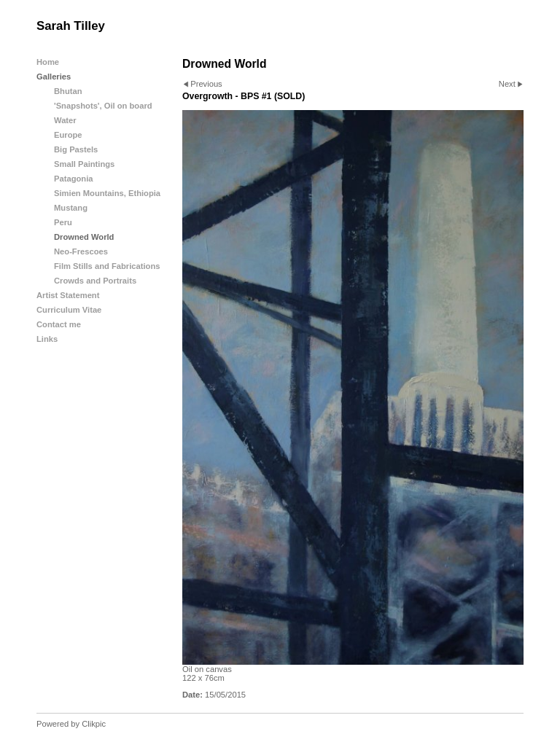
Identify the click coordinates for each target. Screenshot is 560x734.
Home (48, 62)
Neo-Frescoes (81, 251)
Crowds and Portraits (95, 281)
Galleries (54, 77)
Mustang (71, 208)
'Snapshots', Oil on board (103, 106)
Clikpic (94, 724)
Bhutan (68, 91)
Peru (63, 222)
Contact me (59, 324)
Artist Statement (68, 295)
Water (65, 120)
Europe (68, 135)
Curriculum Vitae (69, 310)
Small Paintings (84, 164)
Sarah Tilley (71, 26)
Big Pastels (76, 149)
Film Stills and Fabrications (107, 266)
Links (47, 339)
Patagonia (73, 179)
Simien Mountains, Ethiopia (107, 193)
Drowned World (84, 237)
